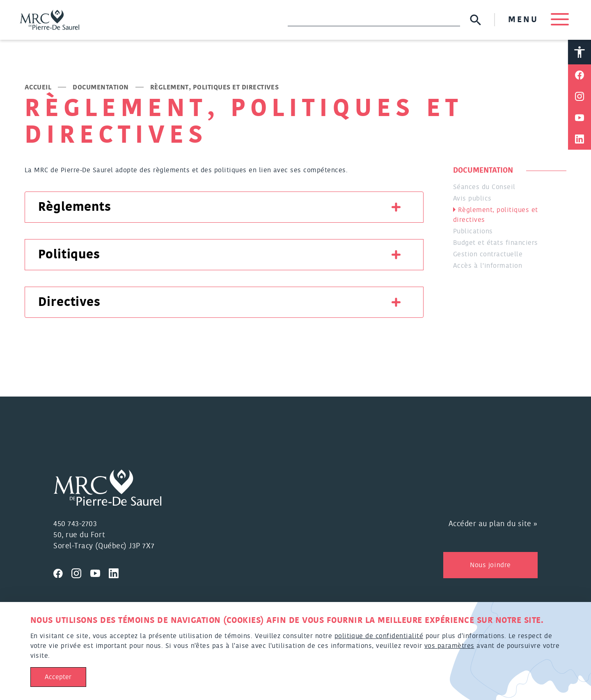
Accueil (38, 87)
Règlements (75, 207)
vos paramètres (449, 646)
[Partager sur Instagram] (580, 96)
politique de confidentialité (379, 636)
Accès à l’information (488, 266)
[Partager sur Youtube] (580, 118)
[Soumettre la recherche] (475, 20)
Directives (69, 302)
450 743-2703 (75, 524)
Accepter (58, 677)
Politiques (69, 255)
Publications (473, 231)
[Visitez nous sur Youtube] (100, 572)
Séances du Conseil (484, 187)
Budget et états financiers (495, 243)
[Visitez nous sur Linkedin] (117, 572)
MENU (538, 20)
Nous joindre (490, 565)
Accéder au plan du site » (493, 524)
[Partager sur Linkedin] (580, 139)
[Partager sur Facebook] (580, 75)
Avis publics (472, 198)
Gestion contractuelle (488, 254)
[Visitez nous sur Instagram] (81, 572)
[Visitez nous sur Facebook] (62, 572)
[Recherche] (374, 20)
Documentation (101, 87)
